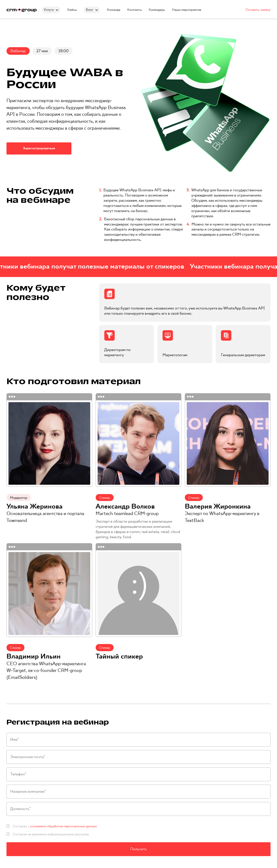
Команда (114, 10)
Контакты (134, 10)
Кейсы (72, 10)
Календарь (157, 10)
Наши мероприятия (187, 10)
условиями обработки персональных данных (63, 826)
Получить (139, 849)
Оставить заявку (258, 10)
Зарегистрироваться (39, 148)
